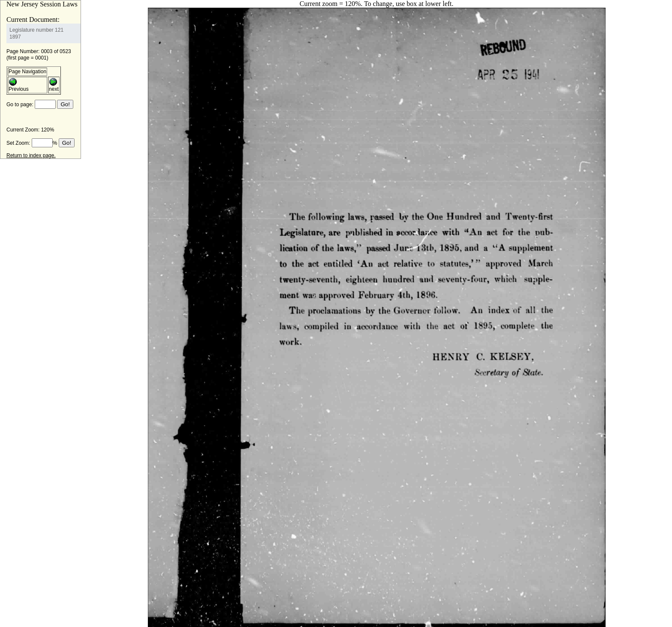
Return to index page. (31, 155)
